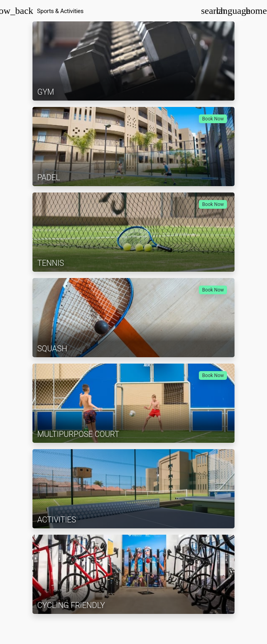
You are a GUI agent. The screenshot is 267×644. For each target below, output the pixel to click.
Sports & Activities (60, 11)
